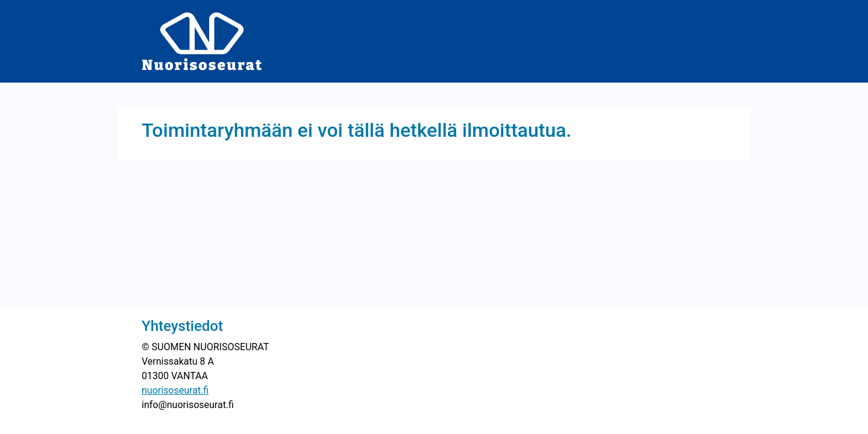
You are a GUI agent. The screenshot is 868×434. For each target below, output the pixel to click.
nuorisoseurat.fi (175, 390)
